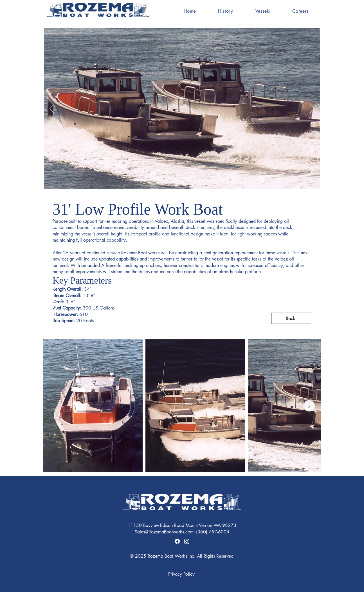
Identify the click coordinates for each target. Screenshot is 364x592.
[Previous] (52, 109)
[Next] (312, 109)
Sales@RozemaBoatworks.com (164, 532)
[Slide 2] (182, 181)
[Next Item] (309, 406)
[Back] (291, 318)
